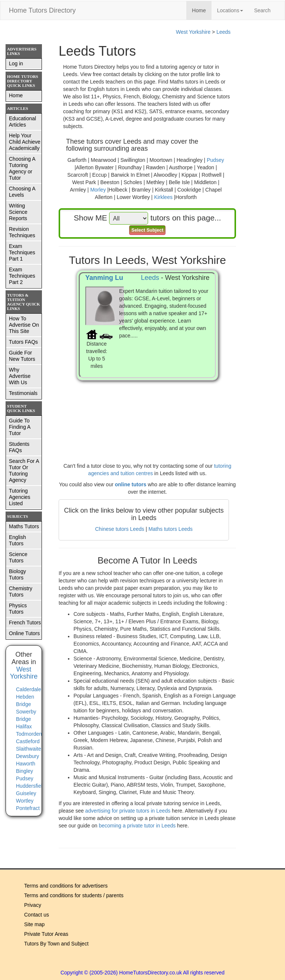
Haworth (26, 764)
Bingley (24, 771)
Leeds (223, 32)
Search (262, 10)
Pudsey (215, 160)
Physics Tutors (18, 609)
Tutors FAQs (23, 342)
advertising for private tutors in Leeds (129, 811)
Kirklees (163, 197)
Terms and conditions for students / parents (74, 895)
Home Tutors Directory (42, 10)
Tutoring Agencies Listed (20, 497)
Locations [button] (230, 10)
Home (202, 10)
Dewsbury (27, 756)
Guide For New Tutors (22, 356)
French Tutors (25, 623)
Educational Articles (22, 122)
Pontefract (28, 808)
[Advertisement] (147, 414)
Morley (98, 190)
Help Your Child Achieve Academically (25, 142)
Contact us (37, 915)
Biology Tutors (17, 574)
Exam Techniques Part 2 (22, 276)
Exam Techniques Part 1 (22, 252)
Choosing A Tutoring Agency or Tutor (22, 168)
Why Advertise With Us (20, 376)
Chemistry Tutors (21, 592)
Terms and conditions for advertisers (66, 886)
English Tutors (17, 540)
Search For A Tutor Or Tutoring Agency (24, 471)
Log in (16, 63)
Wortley (25, 801)
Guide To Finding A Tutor (20, 427)
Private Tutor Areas (46, 934)
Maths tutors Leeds (171, 529)
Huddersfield (31, 786)
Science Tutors (18, 557)
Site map (34, 924)
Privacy (33, 905)
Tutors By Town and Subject (56, 944)
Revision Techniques (22, 232)
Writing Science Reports (18, 212)
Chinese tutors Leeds (119, 529)
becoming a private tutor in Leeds (138, 826)
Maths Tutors (24, 526)
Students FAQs (19, 447)
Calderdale (29, 689)
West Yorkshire (193, 32)
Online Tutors (24, 633)
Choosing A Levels (22, 192)
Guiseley (26, 793)
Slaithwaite (29, 749)
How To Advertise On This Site (24, 325)
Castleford (28, 741)
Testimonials (23, 393)
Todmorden (29, 734)
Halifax (24, 726)
